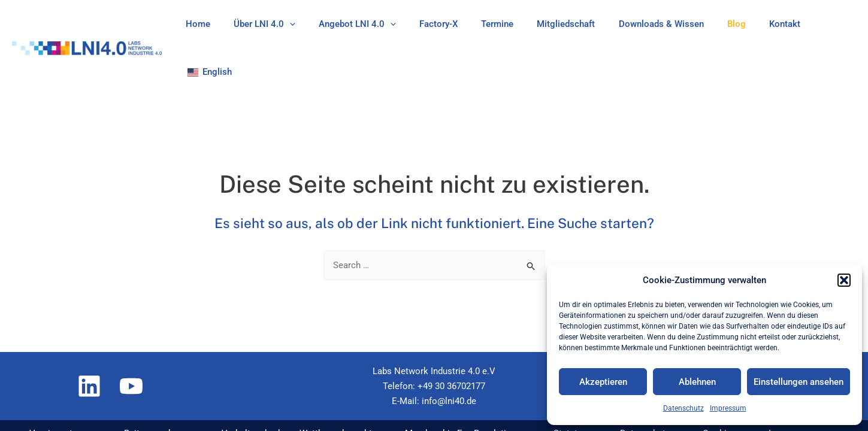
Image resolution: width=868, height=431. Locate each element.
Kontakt (767, 24)
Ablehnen (697, 382)
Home (224, 24)
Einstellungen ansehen (799, 382)
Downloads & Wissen (655, 24)
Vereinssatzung (52, 387)
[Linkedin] (89, 340)
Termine (502, 24)
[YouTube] (131, 340)
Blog (725, 24)
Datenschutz (683, 408)
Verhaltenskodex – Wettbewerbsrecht (292, 387)
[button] (844, 280)
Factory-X (449, 24)
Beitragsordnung (149, 387)
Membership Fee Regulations (459, 387)
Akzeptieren (603, 382)
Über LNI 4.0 (285, 24)
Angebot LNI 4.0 (373, 24)
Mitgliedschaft (565, 24)
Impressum (728, 408)
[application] (311, 24)
